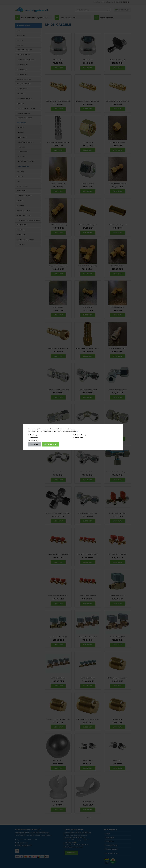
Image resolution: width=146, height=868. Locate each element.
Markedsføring (81, 435)
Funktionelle (34, 438)
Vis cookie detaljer (34, 440)
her (77, 431)
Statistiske (79, 438)
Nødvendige (34, 435)
